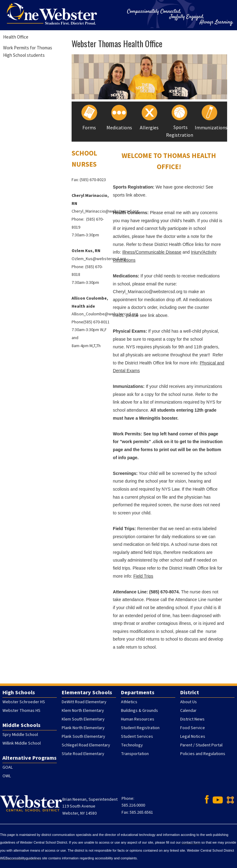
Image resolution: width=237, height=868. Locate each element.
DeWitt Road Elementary (84, 702)
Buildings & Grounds (139, 711)
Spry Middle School (20, 735)
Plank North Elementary (83, 728)
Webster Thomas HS (21, 711)
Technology (132, 745)
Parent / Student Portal (201, 745)
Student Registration (140, 728)
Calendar (188, 711)
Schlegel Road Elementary (86, 745)
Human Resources (138, 719)
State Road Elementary (83, 754)
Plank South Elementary (83, 737)
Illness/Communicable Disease (152, 252)
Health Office (16, 37)
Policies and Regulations (203, 754)
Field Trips (143, 576)
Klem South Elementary (83, 719)
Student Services (137, 737)
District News (192, 719)
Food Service (193, 728)
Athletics (129, 702)
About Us (189, 702)
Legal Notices (193, 737)
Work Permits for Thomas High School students (28, 51)
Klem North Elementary (83, 711)
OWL (7, 776)
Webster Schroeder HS (24, 702)
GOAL (8, 767)
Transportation (135, 754)
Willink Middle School (22, 743)
